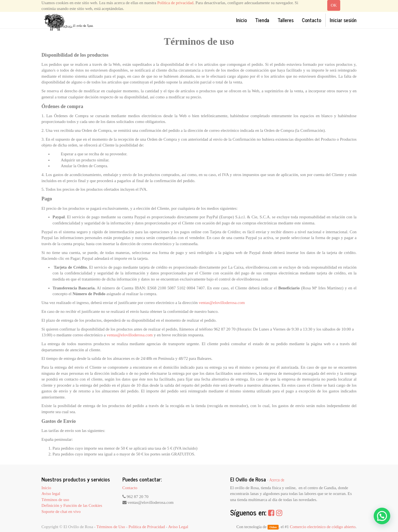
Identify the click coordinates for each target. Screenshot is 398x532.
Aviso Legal (178, 527)
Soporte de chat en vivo (61, 512)
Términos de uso (55, 500)
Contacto (130, 488)
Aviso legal (51, 494)
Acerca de (277, 480)
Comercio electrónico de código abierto (323, 527)
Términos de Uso (111, 527)
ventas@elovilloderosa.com (222, 303)
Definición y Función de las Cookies (72, 505)
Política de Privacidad (147, 527)
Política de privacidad (175, 3)
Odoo (273, 527)
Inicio (46, 488)
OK (334, 5)
